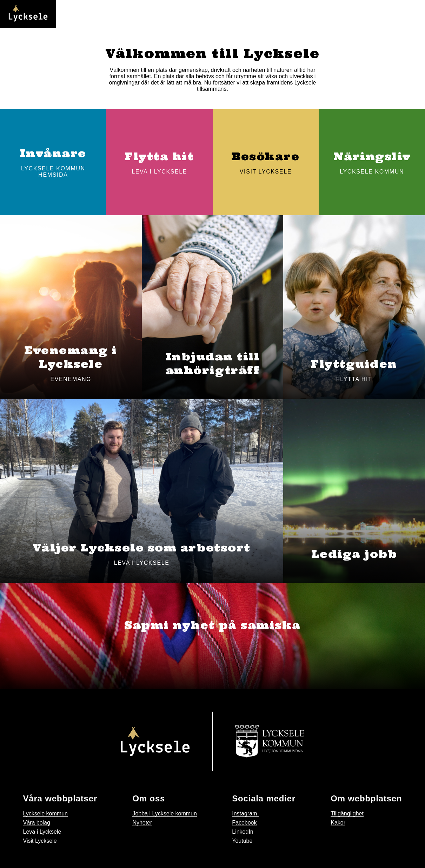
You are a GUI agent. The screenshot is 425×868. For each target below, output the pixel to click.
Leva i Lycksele (42, 832)
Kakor (338, 823)
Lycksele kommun (45, 813)
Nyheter (142, 823)
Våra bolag (37, 823)
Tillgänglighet (347, 813)
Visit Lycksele (40, 841)
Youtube (242, 841)
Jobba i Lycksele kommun (165, 813)
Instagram (245, 813)
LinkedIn (243, 832)
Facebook (244, 823)
